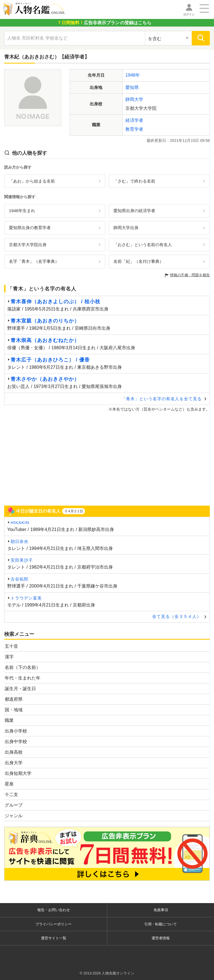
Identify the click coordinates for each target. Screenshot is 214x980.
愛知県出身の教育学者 (30, 228)
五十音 (11, 646)
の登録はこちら (104, 23)
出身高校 (14, 752)
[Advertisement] (107, 458)
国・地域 (14, 710)
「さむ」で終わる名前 (134, 181)
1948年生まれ (22, 211)
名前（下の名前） (23, 667)
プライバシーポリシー (53, 924)
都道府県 (14, 699)
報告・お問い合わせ (54, 910)
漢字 (9, 657)
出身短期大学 (18, 773)
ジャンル (14, 816)
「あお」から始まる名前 (32, 181)
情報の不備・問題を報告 (190, 275)
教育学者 (134, 129)
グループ (14, 805)
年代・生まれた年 (23, 678)
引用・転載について (161, 924)
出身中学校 (16, 742)
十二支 (11, 795)
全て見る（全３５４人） (177, 616)
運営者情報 (161, 938)
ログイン (189, 14)
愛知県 (132, 87)
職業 (9, 720)
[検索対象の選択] (168, 38)
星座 (9, 784)
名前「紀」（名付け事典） (138, 261)
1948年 (133, 75)
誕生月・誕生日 (20, 689)
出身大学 (14, 763)
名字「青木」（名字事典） (34, 261)
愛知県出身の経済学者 (134, 211)
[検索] (201, 38)
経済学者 (134, 120)
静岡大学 (134, 99)
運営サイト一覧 (54, 938)
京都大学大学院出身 (28, 245)
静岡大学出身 (126, 228)
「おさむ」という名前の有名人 (143, 245)
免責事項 (161, 910)
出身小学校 (16, 731)
